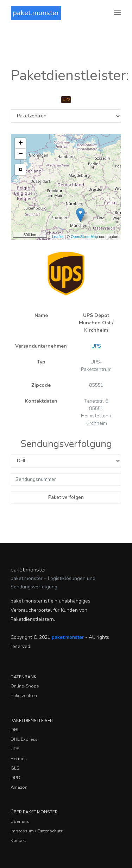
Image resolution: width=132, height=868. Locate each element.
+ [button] (21, 143)
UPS (96, 346)
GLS (15, 768)
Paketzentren (24, 696)
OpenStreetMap (84, 237)
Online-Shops (25, 686)
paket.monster (36, 13)
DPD (15, 778)
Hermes (19, 759)
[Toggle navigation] (118, 13)
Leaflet (58, 237)
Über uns (20, 821)
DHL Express (24, 739)
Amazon (19, 787)
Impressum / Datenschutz (37, 831)
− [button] (21, 154)
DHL (15, 730)
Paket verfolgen (66, 497)
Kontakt (18, 841)
